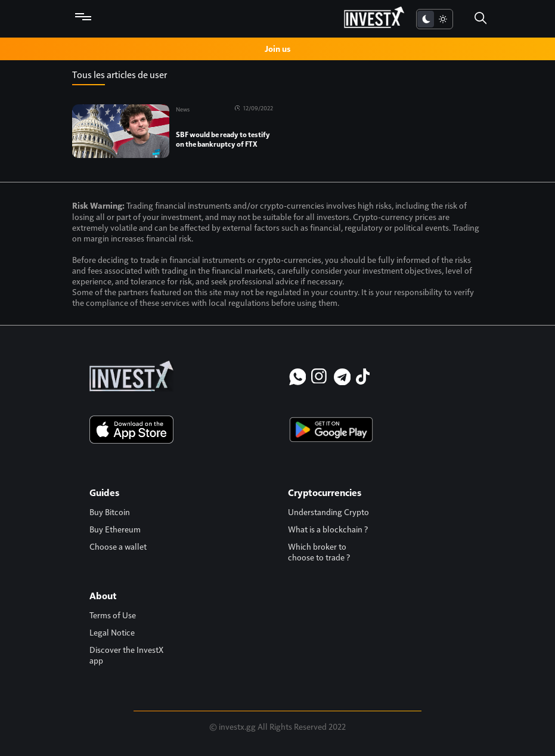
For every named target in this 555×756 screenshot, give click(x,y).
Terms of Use (113, 615)
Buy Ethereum (115, 529)
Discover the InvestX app (126, 655)
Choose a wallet (118, 546)
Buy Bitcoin (110, 512)
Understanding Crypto (328, 512)
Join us (277, 49)
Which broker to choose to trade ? (319, 551)
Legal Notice (112, 632)
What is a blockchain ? (328, 529)
